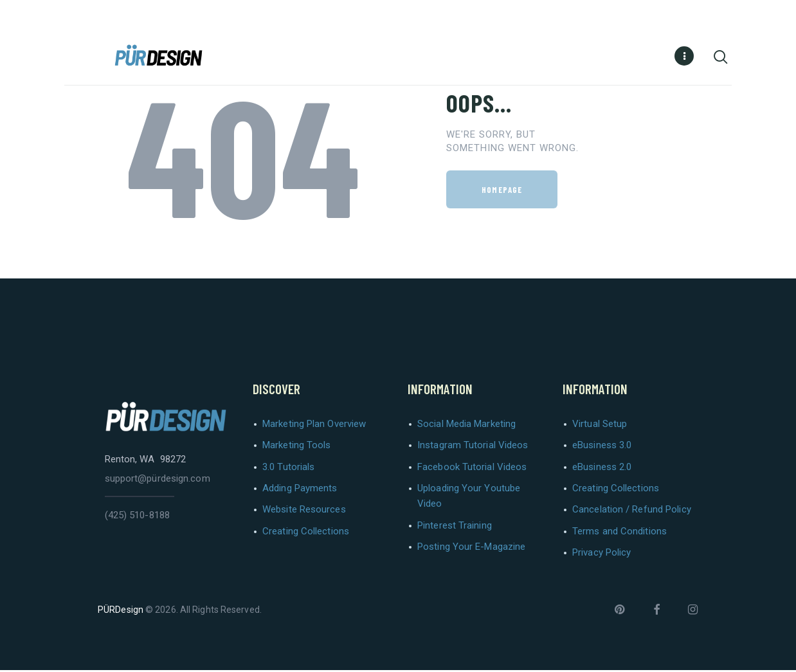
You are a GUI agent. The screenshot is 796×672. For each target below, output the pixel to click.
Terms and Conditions (620, 533)
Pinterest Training (455, 527)
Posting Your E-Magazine (471, 549)
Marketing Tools (297, 447)
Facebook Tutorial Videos (472, 469)
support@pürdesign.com (158, 480)
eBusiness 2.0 (602, 469)
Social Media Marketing (466, 426)
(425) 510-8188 (137, 517)
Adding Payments (300, 490)
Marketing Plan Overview (314, 426)
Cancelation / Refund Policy (632, 511)
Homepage (502, 192)
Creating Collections (306, 533)
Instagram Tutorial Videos (473, 447)
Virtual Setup (600, 426)
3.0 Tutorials (288, 469)
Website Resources (304, 511)
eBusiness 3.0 (602, 447)
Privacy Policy (602, 554)
